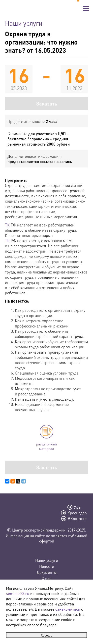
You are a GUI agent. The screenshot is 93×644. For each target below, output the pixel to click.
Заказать (47, 104)
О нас (46, 578)
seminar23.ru (18, 593)
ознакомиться (68, 609)
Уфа (77, 507)
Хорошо (47, 635)
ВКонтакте (77, 519)
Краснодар (77, 513)
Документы (47, 572)
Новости (47, 566)
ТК (7, 225)
